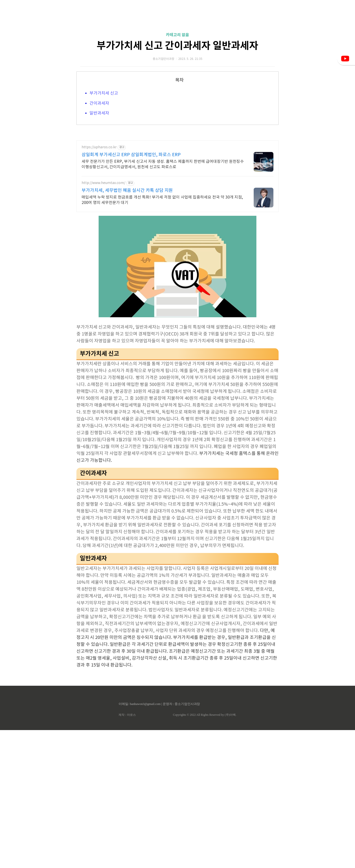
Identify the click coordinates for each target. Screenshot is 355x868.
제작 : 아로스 (127, 853)
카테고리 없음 (177, 104)
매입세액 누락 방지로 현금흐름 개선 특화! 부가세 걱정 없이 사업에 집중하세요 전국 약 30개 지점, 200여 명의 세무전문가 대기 (162, 338)
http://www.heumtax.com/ (103, 321)
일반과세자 (99, 182)
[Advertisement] (177, 47)
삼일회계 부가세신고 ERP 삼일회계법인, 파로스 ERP (131, 293)
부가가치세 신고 (104, 162)
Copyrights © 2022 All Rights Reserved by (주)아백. (204, 853)
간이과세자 (99, 172)
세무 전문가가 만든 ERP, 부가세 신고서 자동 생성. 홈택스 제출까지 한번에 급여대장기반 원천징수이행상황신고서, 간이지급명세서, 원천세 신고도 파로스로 (163, 302)
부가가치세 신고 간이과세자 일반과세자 (177, 115)
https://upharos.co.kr (99, 285)
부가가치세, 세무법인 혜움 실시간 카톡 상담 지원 (127, 328)
